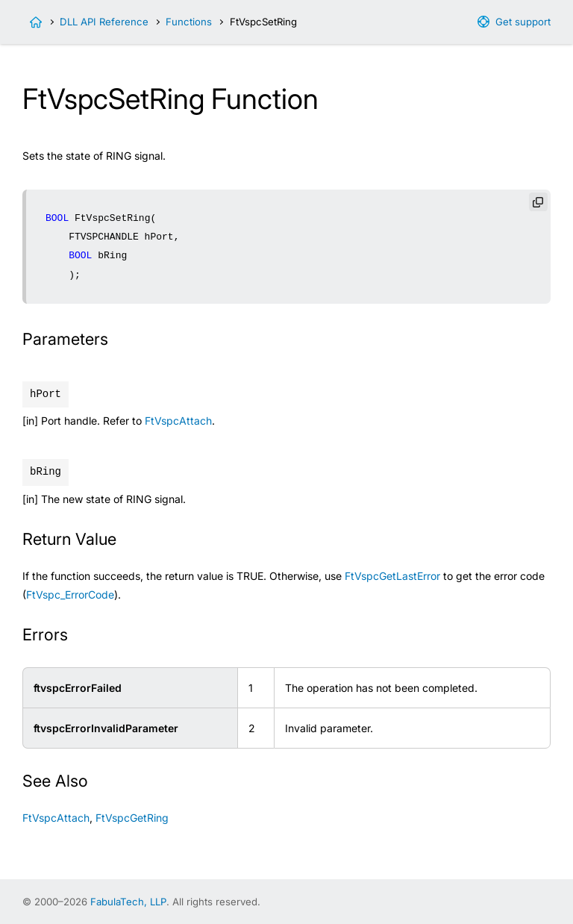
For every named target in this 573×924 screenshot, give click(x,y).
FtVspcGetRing (132, 818)
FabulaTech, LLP (128, 902)
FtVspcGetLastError (392, 576)
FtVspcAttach (178, 421)
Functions (189, 22)
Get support (523, 22)
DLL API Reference (104, 22)
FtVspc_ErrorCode (70, 594)
